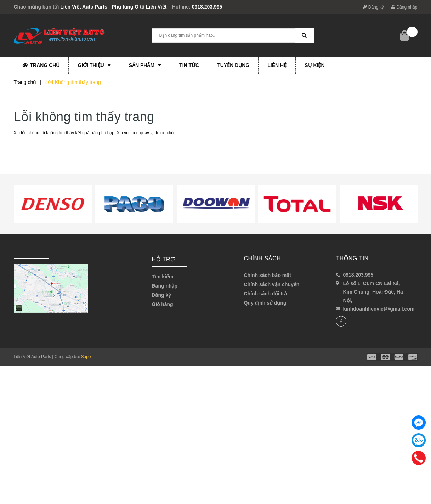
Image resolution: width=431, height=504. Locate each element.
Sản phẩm (145, 65)
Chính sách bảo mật (267, 275)
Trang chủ (41, 65)
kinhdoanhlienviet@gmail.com (379, 309)
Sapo (86, 357)
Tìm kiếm (163, 277)
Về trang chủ (37, 149)
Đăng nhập (404, 7)
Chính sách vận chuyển (271, 284)
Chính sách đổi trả (265, 294)
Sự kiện (314, 65)
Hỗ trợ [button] (164, 259)
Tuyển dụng (233, 65)
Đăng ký (373, 7)
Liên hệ (277, 65)
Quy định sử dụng (265, 303)
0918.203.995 (207, 7)
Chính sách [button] (262, 258)
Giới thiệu (94, 65)
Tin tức (189, 65)
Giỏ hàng (163, 304)
